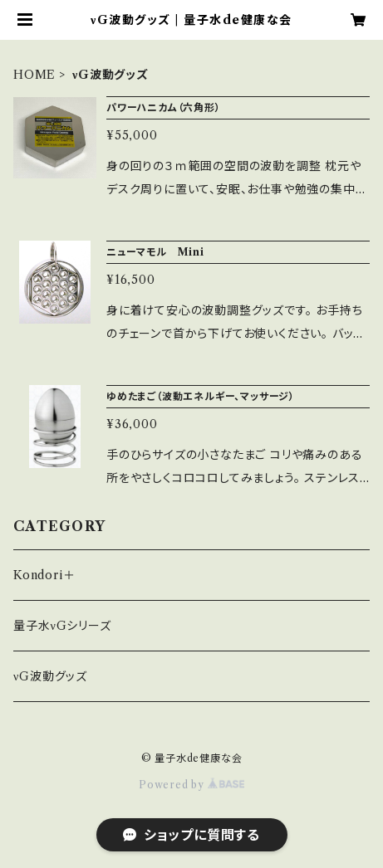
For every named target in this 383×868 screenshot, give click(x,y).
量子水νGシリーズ (62, 626)
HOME (34, 75)
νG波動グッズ (50, 676)
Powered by (191, 785)
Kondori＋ (44, 575)
